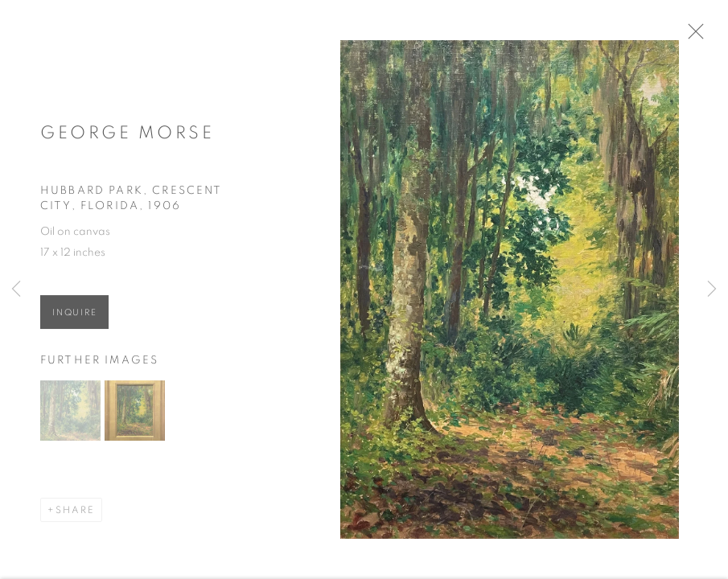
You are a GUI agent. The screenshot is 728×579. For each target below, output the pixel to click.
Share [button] (75, 514)
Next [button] (712, 289)
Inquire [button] (74, 316)
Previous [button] (16, 289)
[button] (70, 415)
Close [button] (699, 36)
